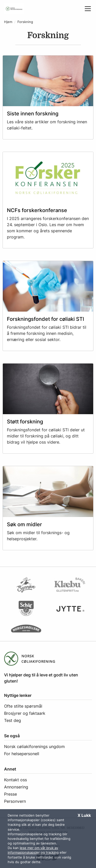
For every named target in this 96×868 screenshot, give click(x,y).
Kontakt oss (15, 780)
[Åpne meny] (88, 9)
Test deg (13, 720)
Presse (10, 794)
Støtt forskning (25, 422)
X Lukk (84, 815)
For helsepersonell (22, 754)
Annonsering (16, 787)
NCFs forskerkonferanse (37, 210)
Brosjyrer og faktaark (25, 713)
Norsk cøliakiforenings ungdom (34, 746)
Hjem (8, 22)
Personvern (15, 801)
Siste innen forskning (33, 114)
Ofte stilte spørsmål (23, 706)
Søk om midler (24, 524)
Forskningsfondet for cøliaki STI (45, 319)
